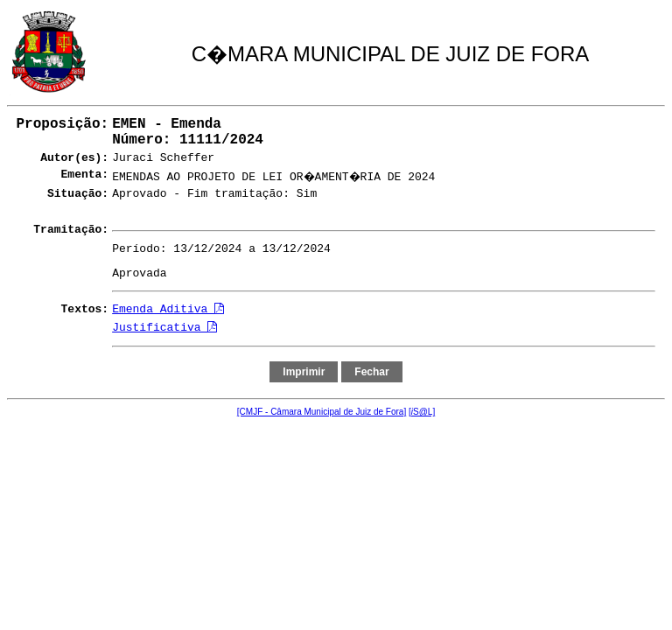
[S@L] (422, 412)
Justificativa (164, 328)
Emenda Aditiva (168, 309)
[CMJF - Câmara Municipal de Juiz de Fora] (322, 412)
